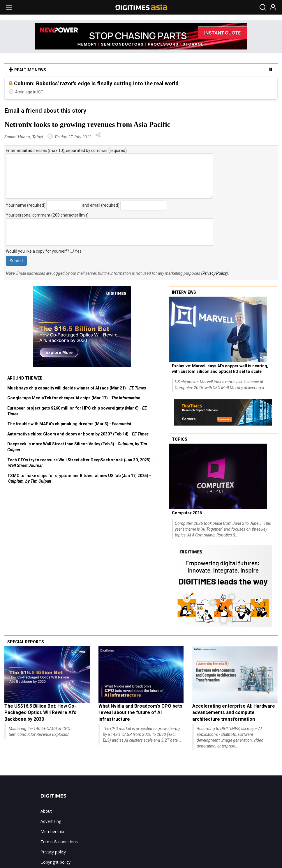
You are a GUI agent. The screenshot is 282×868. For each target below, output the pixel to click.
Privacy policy (53, 852)
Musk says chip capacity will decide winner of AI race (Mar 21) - (77, 388)
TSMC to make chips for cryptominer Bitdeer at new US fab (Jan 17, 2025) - (79, 479)
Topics (180, 439)
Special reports (26, 642)
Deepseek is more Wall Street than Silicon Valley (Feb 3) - (77, 447)
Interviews (184, 292)
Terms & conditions (59, 842)
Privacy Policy (215, 273)
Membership (52, 831)
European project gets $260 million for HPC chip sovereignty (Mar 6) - (77, 411)
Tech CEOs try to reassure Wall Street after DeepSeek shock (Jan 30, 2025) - (80, 463)
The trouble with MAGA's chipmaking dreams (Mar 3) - (69, 424)
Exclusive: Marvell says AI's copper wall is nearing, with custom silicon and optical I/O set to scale (220, 369)
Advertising (51, 821)
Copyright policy (55, 862)
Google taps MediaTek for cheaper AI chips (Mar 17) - (74, 398)
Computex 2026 (187, 513)
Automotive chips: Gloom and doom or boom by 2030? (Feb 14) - (78, 434)
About (46, 811)
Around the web (25, 378)
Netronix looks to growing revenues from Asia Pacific (87, 124)
